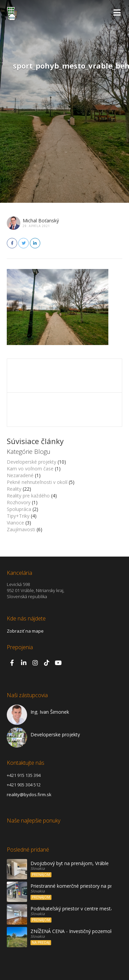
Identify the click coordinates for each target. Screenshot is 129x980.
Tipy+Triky (18, 516)
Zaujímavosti (21, 529)
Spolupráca (19, 509)
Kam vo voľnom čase (30, 469)
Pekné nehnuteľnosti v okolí (37, 482)
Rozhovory (19, 502)
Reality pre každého (28, 496)
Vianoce (15, 523)
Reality (14, 489)
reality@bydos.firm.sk (29, 794)
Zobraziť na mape (25, 631)
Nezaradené (20, 475)
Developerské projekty (31, 462)
